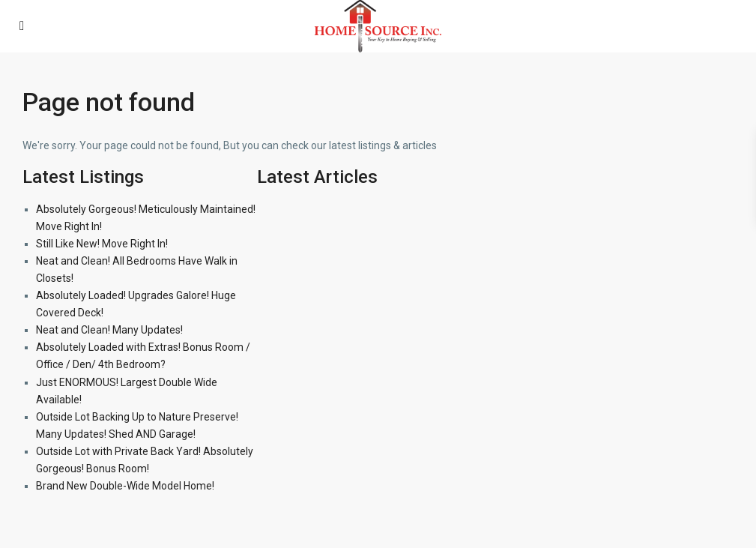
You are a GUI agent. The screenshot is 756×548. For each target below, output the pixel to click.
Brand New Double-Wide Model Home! (125, 486)
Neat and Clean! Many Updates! (109, 330)
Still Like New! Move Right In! (102, 244)
